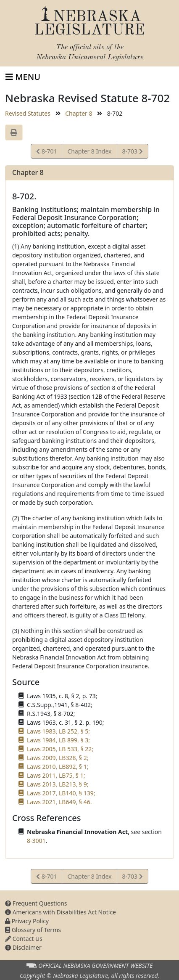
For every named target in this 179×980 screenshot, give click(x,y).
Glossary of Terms (33, 930)
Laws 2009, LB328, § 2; (58, 758)
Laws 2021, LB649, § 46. (59, 802)
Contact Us (24, 939)
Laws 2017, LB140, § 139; (61, 793)
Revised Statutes (28, 113)
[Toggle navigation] (23, 77)
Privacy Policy (27, 921)
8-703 (132, 152)
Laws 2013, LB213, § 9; (58, 784)
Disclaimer (23, 947)
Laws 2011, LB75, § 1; (56, 775)
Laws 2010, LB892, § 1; (58, 767)
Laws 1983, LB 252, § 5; (58, 731)
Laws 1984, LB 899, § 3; (58, 740)
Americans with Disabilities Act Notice (61, 912)
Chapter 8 (79, 113)
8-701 (48, 152)
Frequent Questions (36, 903)
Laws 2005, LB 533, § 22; (60, 749)
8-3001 (36, 841)
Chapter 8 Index (89, 151)
